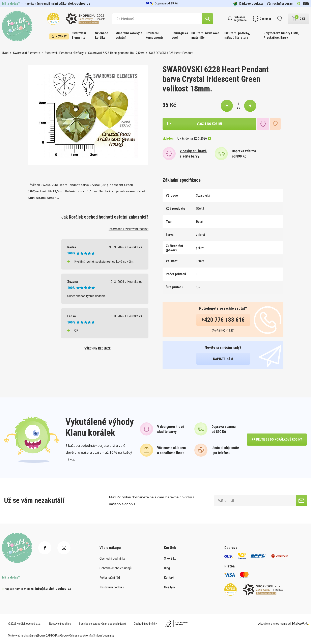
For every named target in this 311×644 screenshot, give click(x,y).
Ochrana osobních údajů (116, 568)
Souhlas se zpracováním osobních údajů (102, 624)
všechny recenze (97, 348)
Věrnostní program (280, 3)
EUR (306, 4)
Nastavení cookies (112, 587)
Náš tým (169, 587)
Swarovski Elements (79, 35)
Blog (167, 568)
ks (239, 108)
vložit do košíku (209, 124)
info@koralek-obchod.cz (72, 3)
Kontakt (169, 578)
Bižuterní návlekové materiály (205, 35)
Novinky (59, 36)
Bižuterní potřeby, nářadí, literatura (237, 35)
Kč (298, 4)
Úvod (5, 53)
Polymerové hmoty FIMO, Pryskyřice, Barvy (281, 35)
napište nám (223, 359)
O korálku (170, 558)
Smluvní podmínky (104, 636)
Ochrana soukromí (80, 636)
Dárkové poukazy (248, 4)
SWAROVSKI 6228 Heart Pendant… (172, 53)
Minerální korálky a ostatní (129, 35)
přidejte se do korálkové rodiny (277, 439)
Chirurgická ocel (180, 35)
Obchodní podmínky (112, 558)
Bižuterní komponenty (155, 35)
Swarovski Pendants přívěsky (64, 53)
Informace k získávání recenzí (129, 229)
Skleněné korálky (102, 35)
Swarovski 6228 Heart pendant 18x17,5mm (116, 53)
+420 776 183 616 (223, 320)
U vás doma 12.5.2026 (194, 138)
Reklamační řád (110, 578)
